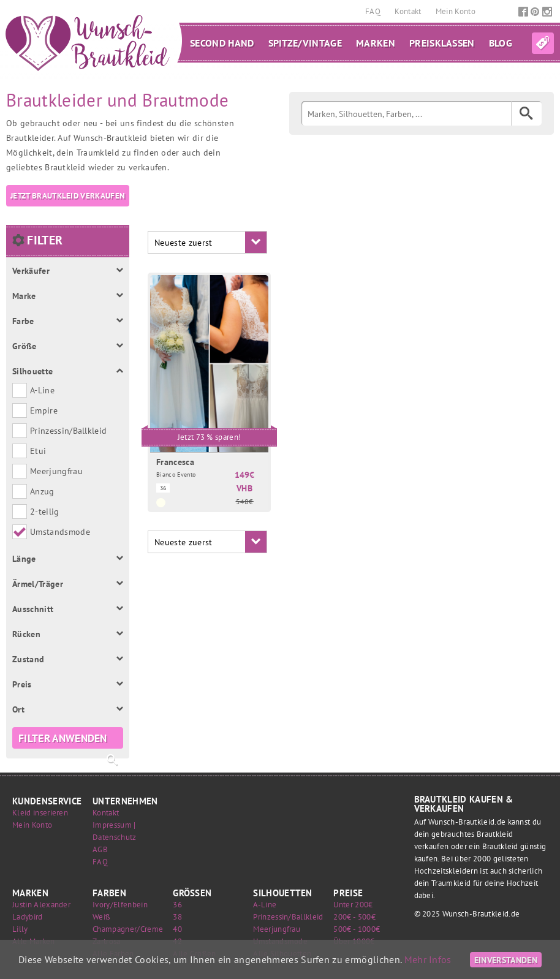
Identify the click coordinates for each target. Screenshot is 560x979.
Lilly (20, 929)
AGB (100, 849)
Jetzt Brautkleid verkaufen (68, 196)
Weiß (101, 917)
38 (177, 917)
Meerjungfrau (277, 929)
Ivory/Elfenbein (120, 905)
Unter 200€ (353, 905)
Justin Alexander (41, 905)
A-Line (265, 905)
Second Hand (222, 43)
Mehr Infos (428, 959)
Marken (376, 43)
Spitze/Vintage (305, 43)
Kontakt (409, 11)
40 (177, 929)
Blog (501, 43)
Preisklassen (442, 43)
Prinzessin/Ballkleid (288, 917)
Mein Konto (456, 11)
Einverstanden (506, 960)
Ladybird (28, 917)
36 (177, 905)
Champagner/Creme (128, 929)
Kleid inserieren (40, 813)
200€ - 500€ (354, 917)
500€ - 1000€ (357, 929)
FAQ (374, 11)
